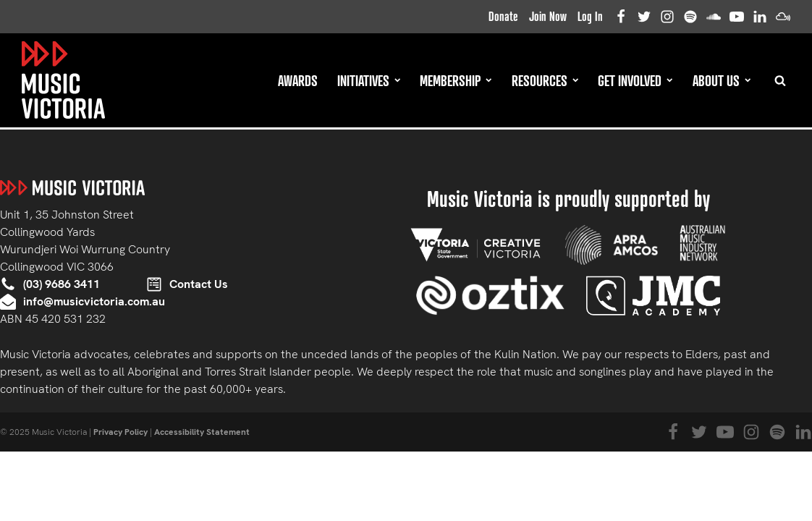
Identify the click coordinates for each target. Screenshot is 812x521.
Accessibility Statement (202, 432)
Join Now (548, 16)
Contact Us (199, 284)
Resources (545, 80)
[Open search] (780, 80)
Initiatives (369, 80)
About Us (722, 80)
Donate (503, 16)
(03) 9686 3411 (62, 284)
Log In (590, 16)
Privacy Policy (120, 432)
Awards (298, 80)
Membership (456, 80)
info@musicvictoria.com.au (94, 301)
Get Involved (635, 80)
